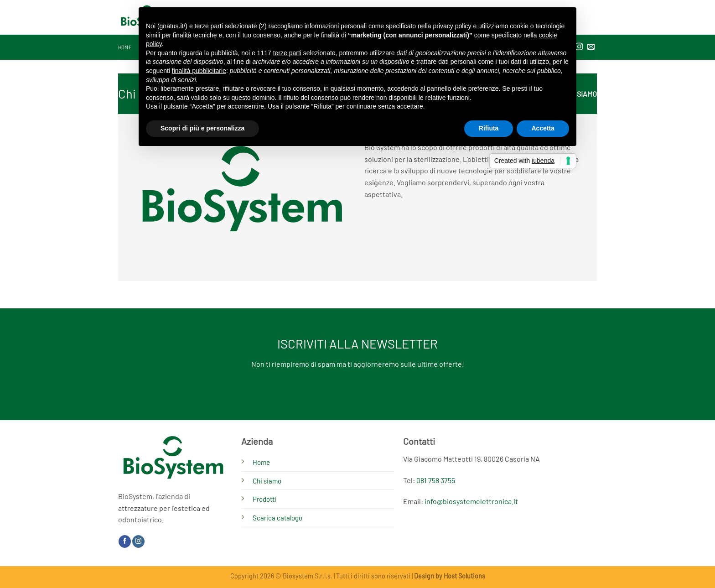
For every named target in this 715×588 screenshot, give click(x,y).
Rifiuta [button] (489, 128)
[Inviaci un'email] (591, 47)
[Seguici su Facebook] (125, 541)
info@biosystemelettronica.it (471, 501)
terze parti (287, 53)
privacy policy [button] (452, 26)
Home (125, 47)
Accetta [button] (543, 128)
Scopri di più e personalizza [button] (202, 128)
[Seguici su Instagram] (138, 541)
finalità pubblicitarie (199, 71)
